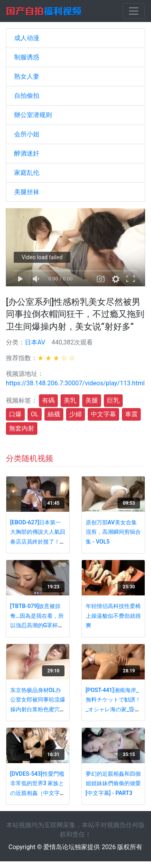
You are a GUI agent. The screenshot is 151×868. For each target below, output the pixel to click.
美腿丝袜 (27, 192)
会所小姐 (27, 134)
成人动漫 (27, 38)
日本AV (35, 342)
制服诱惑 (27, 57)
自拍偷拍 (27, 96)
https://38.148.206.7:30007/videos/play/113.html (75, 383)
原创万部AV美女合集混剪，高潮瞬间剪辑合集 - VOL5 (113, 532)
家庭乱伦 (27, 173)
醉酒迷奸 (27, 153)
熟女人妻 (27, 76)
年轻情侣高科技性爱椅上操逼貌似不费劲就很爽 (113, 616)
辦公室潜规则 (33, 115)
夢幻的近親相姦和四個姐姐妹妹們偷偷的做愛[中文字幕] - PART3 (113, 784)
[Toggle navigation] (134, 11)
